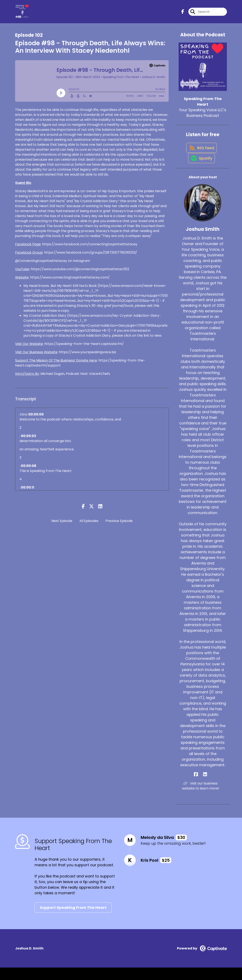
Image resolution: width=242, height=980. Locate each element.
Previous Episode (119, 525)
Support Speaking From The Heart (73, 920)
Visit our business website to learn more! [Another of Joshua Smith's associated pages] (203, 798)
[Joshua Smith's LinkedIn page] (205, 787)
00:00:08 (29, 470)
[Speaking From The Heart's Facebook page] (183, 14)
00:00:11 (28, 491)
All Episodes (89, 525)
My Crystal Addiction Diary (45, 319)
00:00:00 (36, 418)
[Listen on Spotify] (201, 170)
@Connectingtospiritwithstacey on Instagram (53, 265)
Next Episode (62, 525)
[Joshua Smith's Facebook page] (200, 787)
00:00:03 (28, 440)
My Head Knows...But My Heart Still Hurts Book (60, 289)
